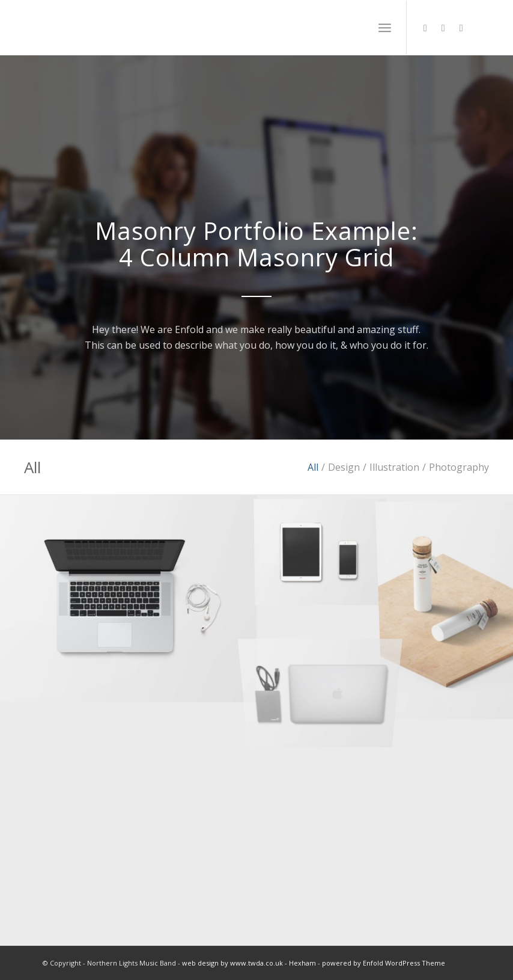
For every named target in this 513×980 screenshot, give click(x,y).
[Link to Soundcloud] (443, 28)
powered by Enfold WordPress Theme (384, 963)
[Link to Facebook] (461, 28)
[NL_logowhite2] (123, 28)
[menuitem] (385, 28)
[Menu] (385, 28)
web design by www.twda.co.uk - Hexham (249, 963)
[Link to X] (425, 28)
